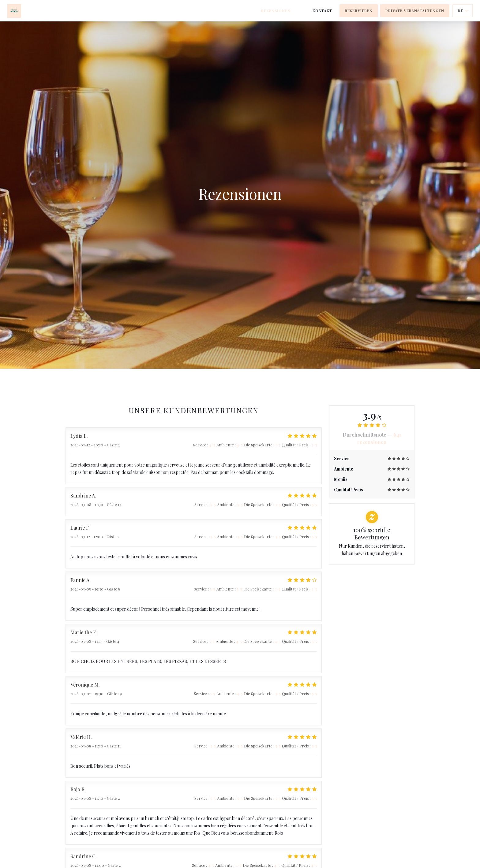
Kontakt (322, 11)
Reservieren (359, 11)
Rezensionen (276, 11)
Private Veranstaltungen (415, 11)
